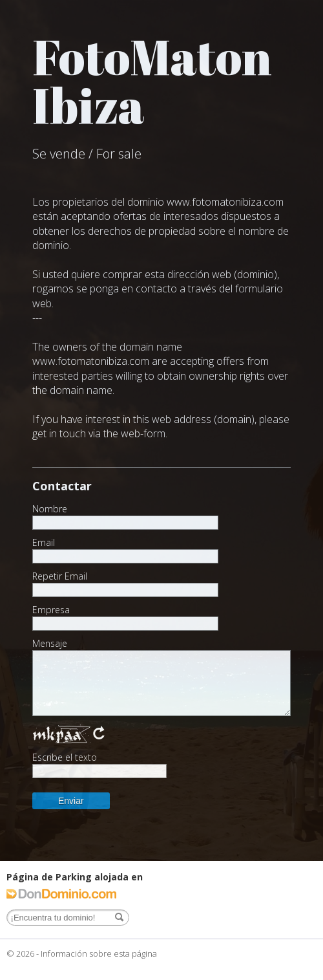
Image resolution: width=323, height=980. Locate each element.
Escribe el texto (65, 757)
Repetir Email (60, 576)
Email (44, 543)
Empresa (51, 610)
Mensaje (50, 644)
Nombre (50, 509)
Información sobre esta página (99, 953)
